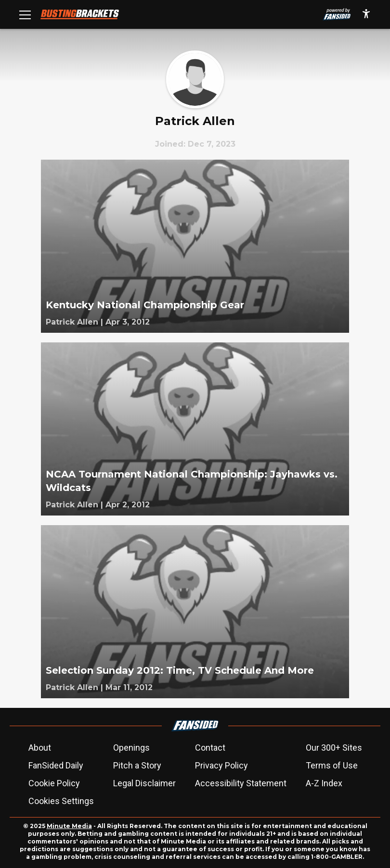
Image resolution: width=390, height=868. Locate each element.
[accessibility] (366, 14)
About (40, 748)
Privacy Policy (221, 765)
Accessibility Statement (241, 783)
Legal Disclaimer (144, 783)
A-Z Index (324, 783)
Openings (131, 748)
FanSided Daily (56, 765)
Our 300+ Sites (334, 748)
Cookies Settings (61, 801)
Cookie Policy (54, 783)
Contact (210, 748)
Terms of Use (332, 765)
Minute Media (69, 826)
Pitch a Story (137, 765)
